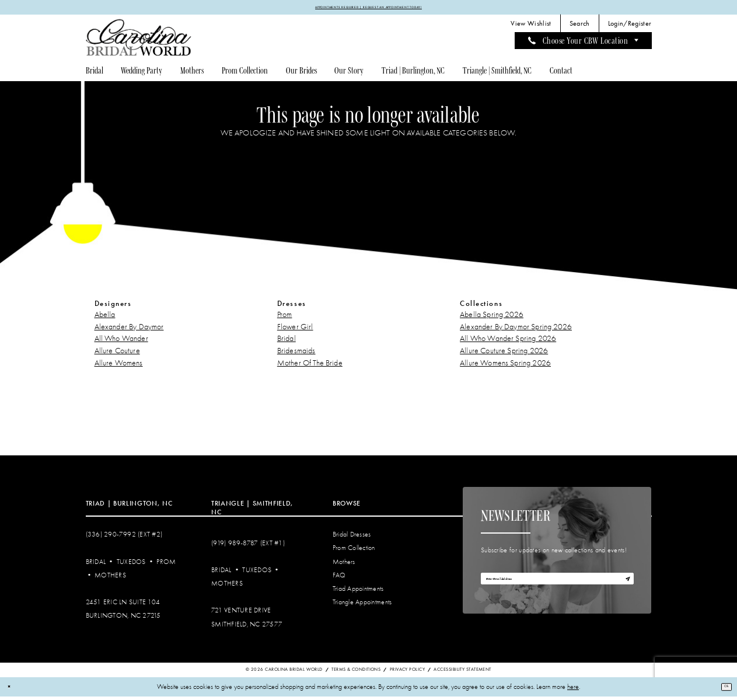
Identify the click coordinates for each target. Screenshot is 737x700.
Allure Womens (119, 366)
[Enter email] (557, 588)
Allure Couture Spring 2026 (504, 355)
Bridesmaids (296, 355)
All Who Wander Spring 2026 (508, 342)
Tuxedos (131, 565)
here (573, 690)
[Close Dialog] (13, 690)
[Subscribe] (623, 588)
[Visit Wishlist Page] (531, 27)
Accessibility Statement (462, 673)
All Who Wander (121, 342)
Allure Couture (117, 355)
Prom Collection (354, 552)
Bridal (287, 342)
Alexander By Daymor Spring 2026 (516, 330)
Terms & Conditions (356, 673)
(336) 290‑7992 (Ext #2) (124, 539)
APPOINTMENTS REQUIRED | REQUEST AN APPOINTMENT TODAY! (369, 9)
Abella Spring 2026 (492, 318)
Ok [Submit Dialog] (722, 690)
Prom (285, 318)
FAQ (339, 579)
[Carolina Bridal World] (139, 41)
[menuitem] (531, 27)
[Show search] (579, 27)
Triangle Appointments (362, 606)
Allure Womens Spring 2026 (505, 366)
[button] (630, 27)
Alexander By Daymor (129, 330)
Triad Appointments (358, 592)
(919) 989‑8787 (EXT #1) (248, 547)
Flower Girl (295, 330)
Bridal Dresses (352, 539)
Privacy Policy (407, 673)
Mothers (110, 579)
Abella (105, 318)
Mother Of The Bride (310, 366)
